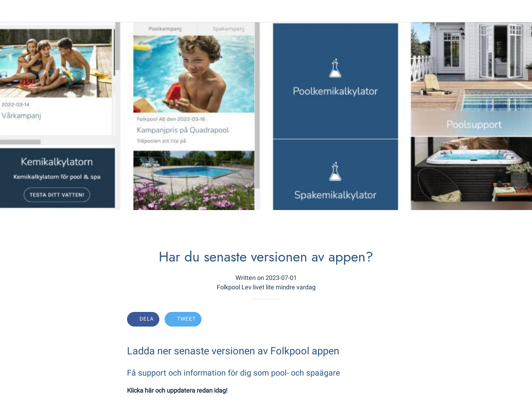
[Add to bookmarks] (380, 320)
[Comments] (397, 320)
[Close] (14, 11)
